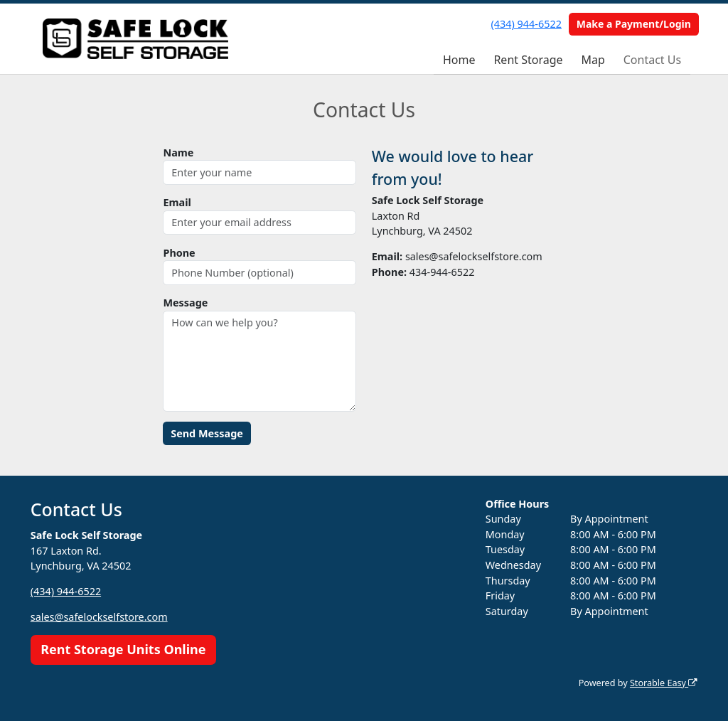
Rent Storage (528, 60)
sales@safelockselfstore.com (99, 617)
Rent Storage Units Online (123, 649)
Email (177, 202)
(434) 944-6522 (526, 24)
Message (185, 303)
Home (459, 60)
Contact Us (652, 60)
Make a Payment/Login (634, 24)
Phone (179, 253)
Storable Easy (664, 683)
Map (593, 60)
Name (178, 153)
